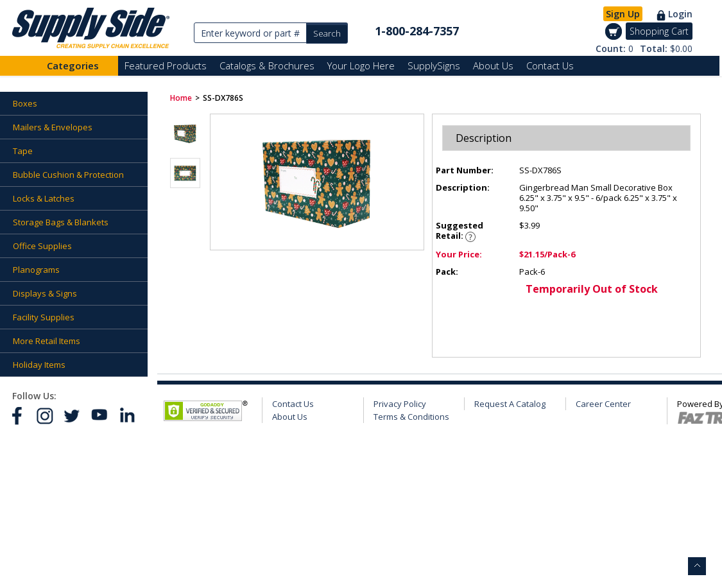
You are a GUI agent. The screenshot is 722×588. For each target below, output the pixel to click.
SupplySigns (434, 65)
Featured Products (166, 65)
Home (181, 98)
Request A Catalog (510, 404)
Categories (73, 65)
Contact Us (550, 65)
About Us (493, 65)
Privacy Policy (400, 404)
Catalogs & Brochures (267, 65)
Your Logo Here (361, 65)
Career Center (603, 404)
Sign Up (623, 14)
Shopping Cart (659, 31)
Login (680, 14)
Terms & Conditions (411, 417)
